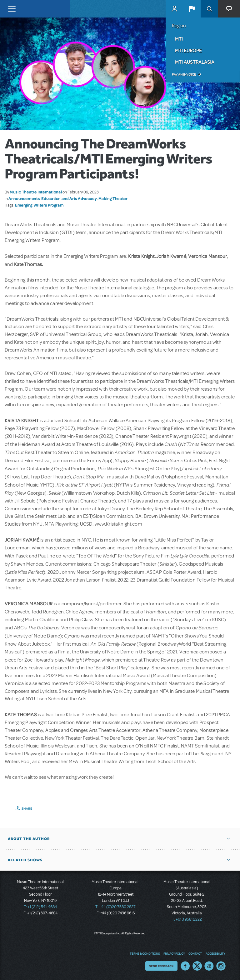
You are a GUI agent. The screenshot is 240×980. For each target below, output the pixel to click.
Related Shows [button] (25, 860)
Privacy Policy (174, 953)
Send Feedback (161, 966)
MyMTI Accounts (174, 9)
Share (27, 808)
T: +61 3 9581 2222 (187, 919)
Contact (195, 953)
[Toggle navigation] (12, 9)
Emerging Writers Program (39, 205)
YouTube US (209, 966)
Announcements (24, 198)
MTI (179, 39)
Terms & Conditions (145, 953)
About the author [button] (29, 839)
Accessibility (215, 953)
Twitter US (197, 966)
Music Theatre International (36, 192)
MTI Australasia (195, 62)
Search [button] (209, 9)
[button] (192, 9)
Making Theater (113, 198)
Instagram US (221, 966)
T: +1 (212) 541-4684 (40, 907)
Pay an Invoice (184, 74)
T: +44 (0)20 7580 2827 (115, 907)
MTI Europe (188, 50)
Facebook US (185, 966)
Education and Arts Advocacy (69, 198)
